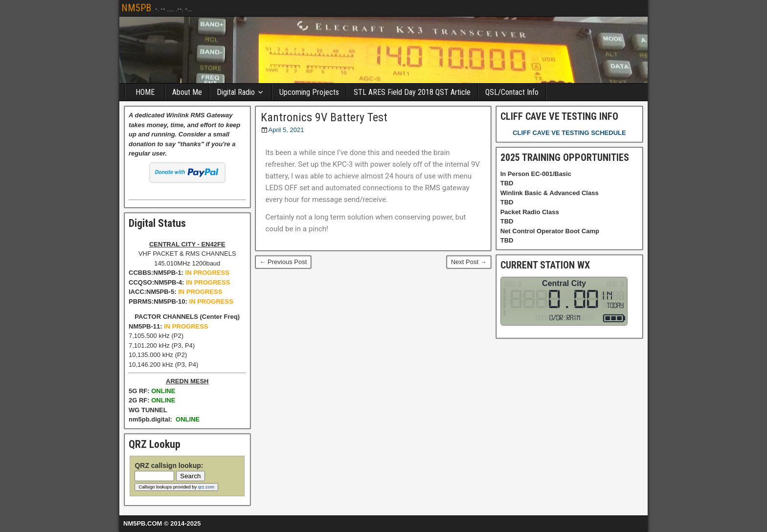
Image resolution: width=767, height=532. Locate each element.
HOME (145, 92)
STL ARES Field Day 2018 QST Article (412, 92)
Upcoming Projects (309, 92)
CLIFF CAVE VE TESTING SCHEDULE (569, 133)
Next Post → (469, 262)
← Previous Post (283, 262)
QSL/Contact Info (512, 92)
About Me (187, 92)
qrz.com (206, 487)
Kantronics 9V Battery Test (324, 117)
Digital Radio (236, 92)
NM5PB (136, 8)
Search (190, 476)
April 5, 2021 (286, 130)
